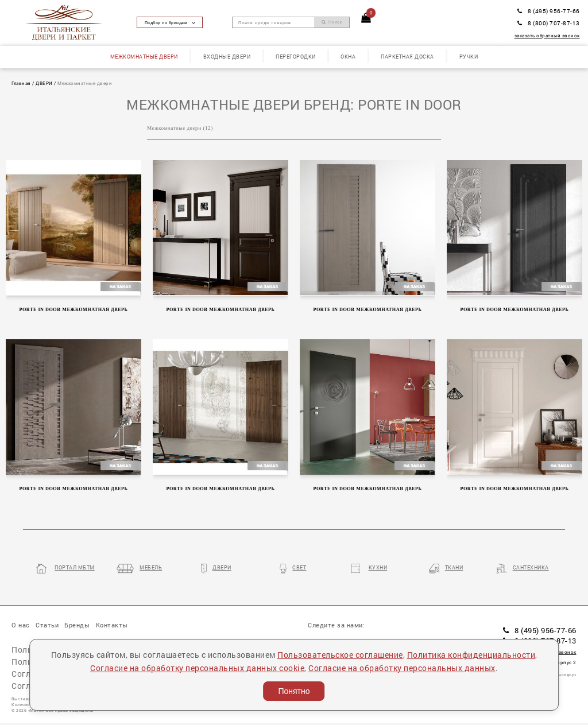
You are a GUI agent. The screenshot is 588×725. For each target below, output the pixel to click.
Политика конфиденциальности (471, 655)
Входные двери (227, 56)
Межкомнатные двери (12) (180, 128)
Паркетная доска (407, 56)
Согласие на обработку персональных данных (402, 668)
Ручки (469, 56)
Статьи (47, 625)
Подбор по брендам (170, 22)
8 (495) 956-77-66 (549, 11)
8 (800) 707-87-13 (549, 23)
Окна (348, 56)
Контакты (112, 625)
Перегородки (296, 56)
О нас (21, 625)
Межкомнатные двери (144, 56)
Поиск (332, 22)
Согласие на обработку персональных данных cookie (197, 668)
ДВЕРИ (44, 83)
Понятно (294, 691)
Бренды (77, 625)
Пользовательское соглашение (340, 655)
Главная (21, 83)
